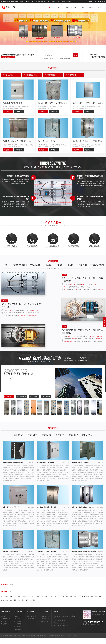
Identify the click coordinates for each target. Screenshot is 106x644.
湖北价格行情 (52, 58)
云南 (2, 606)
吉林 (29, 603)
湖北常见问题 (67, 58)
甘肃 (15, 606)
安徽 (50, 603)
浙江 (46, 603)
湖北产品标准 (60, 58)
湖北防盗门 (4, 628)
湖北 (71, 603)
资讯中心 (67, 7)
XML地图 (74, 642)
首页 (51, 7)
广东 (79, 603)
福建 (55, 603)
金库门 (75, 7)
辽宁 (24, 603)
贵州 (100, 603)
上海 (38, 603)
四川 (96, 603)
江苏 (42, 603)
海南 (88, 603)
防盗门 (83, 7)
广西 (84, 603)
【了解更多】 (10, 384)
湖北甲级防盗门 (45, 628)
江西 (59, 603)
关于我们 (91, 7)
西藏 (7, 606)
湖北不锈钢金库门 (9, 403)
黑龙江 (33, 603)
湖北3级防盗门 (45, 622)
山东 (63, 603)
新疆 (27, 606)
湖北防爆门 (4, 630)
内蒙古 (20, 603)
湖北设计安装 (73, 441)
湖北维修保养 (60, 441)
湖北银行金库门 (21, 403)
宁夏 (23, 606)
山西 (15, 603)
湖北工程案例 (34, 403)
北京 (2, 603)
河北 (11, 603)
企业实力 (100, 7)
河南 (67, 603)
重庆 (92, 603)
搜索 (75, 55)
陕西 (11, 606)
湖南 (75, 603)
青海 (19, 606)
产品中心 (58, 7)
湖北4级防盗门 (45, 625)
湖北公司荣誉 (46, 403)
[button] (52, 49)
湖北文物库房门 (6, 625)
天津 (7, 603)
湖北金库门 (4, 622)
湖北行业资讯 (87, 441)
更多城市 (33, 606)
